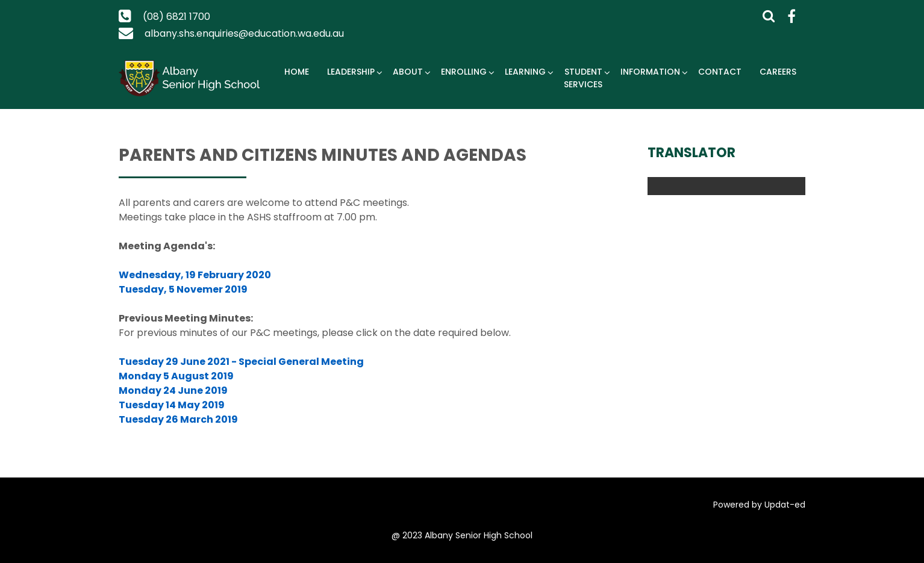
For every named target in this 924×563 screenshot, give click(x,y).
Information (650, 72)
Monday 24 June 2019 (173, 390)
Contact (720, 72)
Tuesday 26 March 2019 (178, 419)
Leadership (351, 72)
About (408, 72)
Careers (778, 72)
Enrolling (464, 72)
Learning (525, 72)
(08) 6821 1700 (176, 17)
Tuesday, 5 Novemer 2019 (183, 289)
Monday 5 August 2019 (176, 376)
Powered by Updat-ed (759, 505)
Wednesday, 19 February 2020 (195, 275)
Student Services (583, 78)
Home (297, 72)
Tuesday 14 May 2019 (172, 405)
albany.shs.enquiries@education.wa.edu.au (244, 33)
